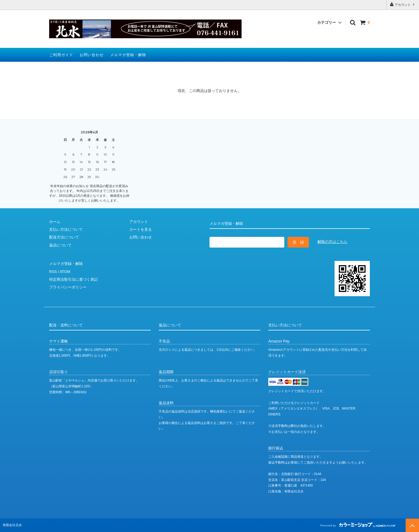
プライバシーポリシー (68, 287)
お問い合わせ (92, 55)
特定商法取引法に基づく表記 (73, 279)
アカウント (403, 4)
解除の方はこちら (332, 242)
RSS (53, 272)
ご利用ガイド (61, 55)
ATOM (65, 272)
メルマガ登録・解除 (128, 55)
